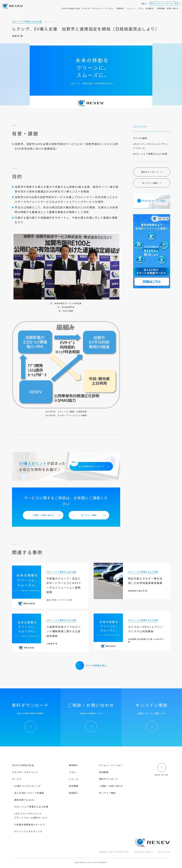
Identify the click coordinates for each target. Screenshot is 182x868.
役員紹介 (74, 793)
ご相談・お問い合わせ (43, 515)
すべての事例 (140, 138)
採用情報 (104, 772)
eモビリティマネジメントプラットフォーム (151, 146)
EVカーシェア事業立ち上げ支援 (150, 154)
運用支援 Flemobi (24, 800)
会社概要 (74, 786)
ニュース (73, 779)
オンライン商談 (89, 515)
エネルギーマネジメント (25, 772)
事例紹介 (74, 765)
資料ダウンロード (150, 172)
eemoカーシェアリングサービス (114, 852)
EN (145, 4)
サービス (17, 779)
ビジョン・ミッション (111, 765)
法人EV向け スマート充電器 (29, 793)
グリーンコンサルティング (28, 831)
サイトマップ (164, 852)
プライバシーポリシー (144, 852)
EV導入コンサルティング (28, 786)
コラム (72, 772)
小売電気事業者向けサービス (30, 825)
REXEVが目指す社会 (23, 765)
